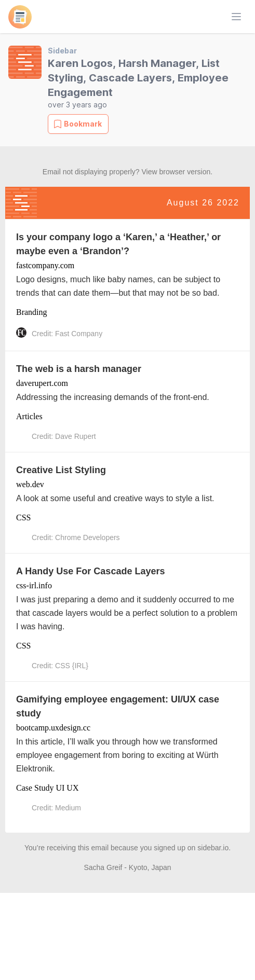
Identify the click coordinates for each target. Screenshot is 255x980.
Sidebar (62, 51)
